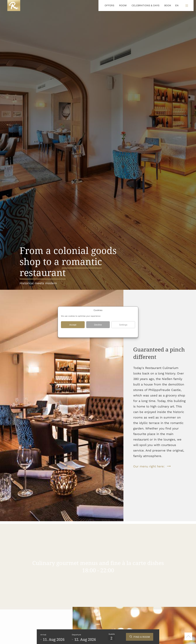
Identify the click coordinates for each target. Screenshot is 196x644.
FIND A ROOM (142, 637)
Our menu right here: (149, 466)
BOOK (168, 5)
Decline (98, 325)
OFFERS (109, 5)
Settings (123, 325)
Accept (73, 325)
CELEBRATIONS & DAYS (145, 5)
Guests (112, 634)
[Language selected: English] (176, 6)
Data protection (89, 332)
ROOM (123, 5)
